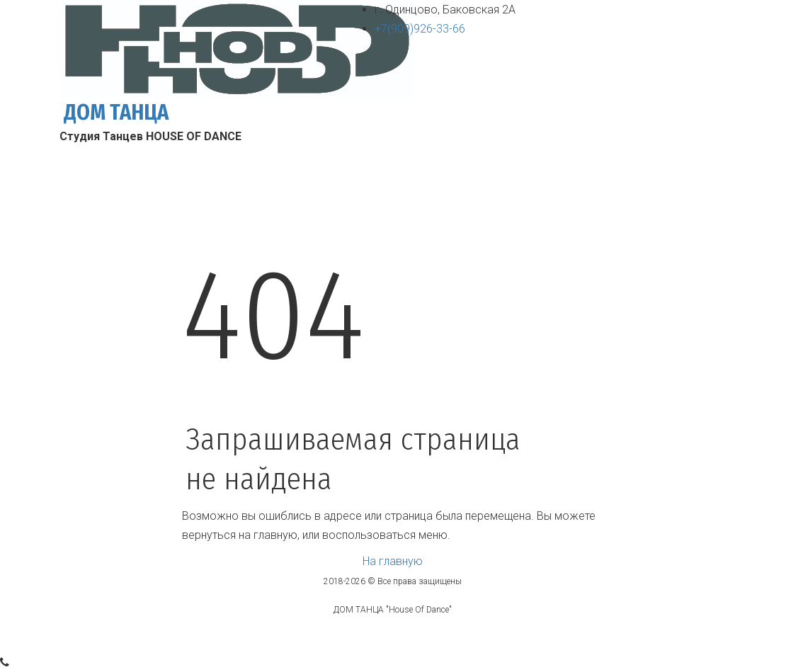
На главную (393, 561)
